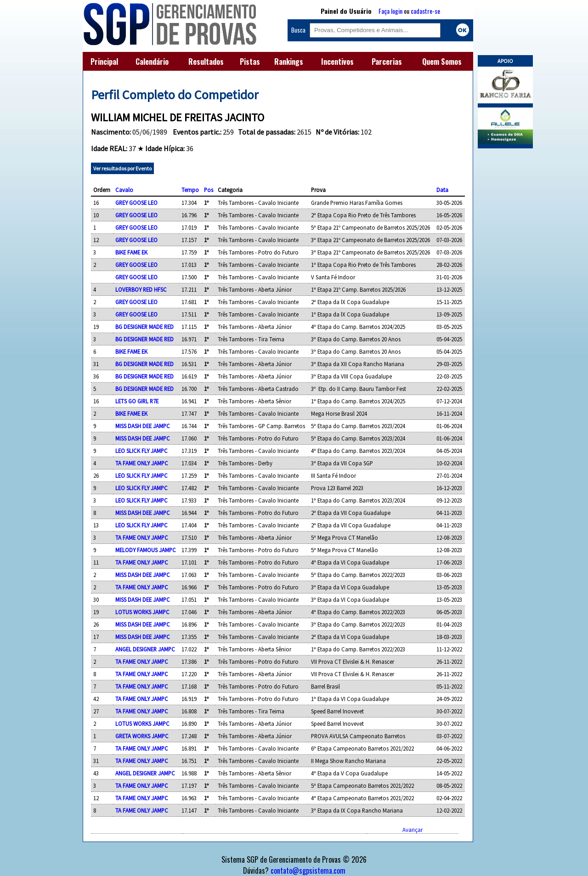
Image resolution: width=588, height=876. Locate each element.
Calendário (152, 62)
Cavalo (124, 190)
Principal (104, 62)
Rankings (289, 62)
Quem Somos (442, 62)
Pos (209, 190)
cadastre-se (425, 11)
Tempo (190, 190)
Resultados (206, 62)
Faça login (390, 11)
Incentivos (337, 62)
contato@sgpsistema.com (308, 870)
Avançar (413, 830)
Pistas (250, 62)
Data (442, 190)
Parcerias (387, 62)
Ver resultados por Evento (122, 168)
